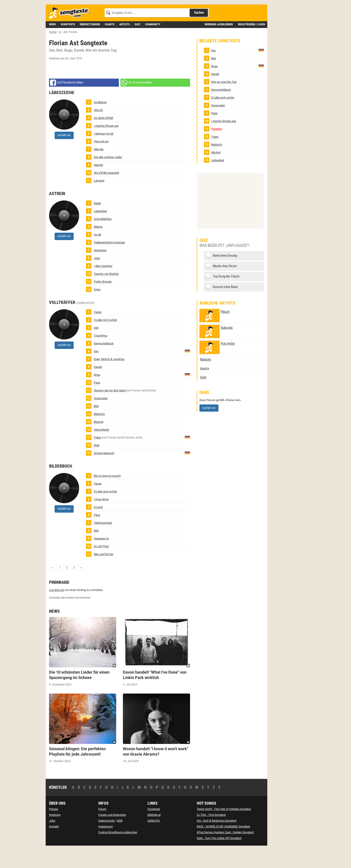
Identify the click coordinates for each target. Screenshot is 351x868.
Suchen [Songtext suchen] (199, 33)
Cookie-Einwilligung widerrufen (118, 852)
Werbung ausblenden (219, 44)
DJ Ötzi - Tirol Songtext (211, 835)
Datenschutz (106, 841)
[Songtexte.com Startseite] (70, 33)
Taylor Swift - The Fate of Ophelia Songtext (224, 829)
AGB (120, 841)
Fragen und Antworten (112, 835)
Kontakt (54, 847)
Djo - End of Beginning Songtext (217, 841)
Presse (54, 829)
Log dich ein (57, 610)
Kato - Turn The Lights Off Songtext (219, 858)
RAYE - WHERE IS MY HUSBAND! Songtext (223, 847)
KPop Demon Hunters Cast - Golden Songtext (225, 852)
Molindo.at (154, 835)
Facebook (154, 829)
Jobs (52, 841)
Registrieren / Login (251, 44)
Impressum (106, 847)
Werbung (55, 835)
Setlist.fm (154, 841)
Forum (102, 829)
